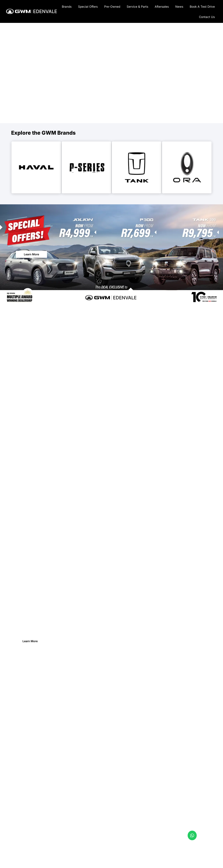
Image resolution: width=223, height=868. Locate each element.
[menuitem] (67, 6)
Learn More (31, 254)
